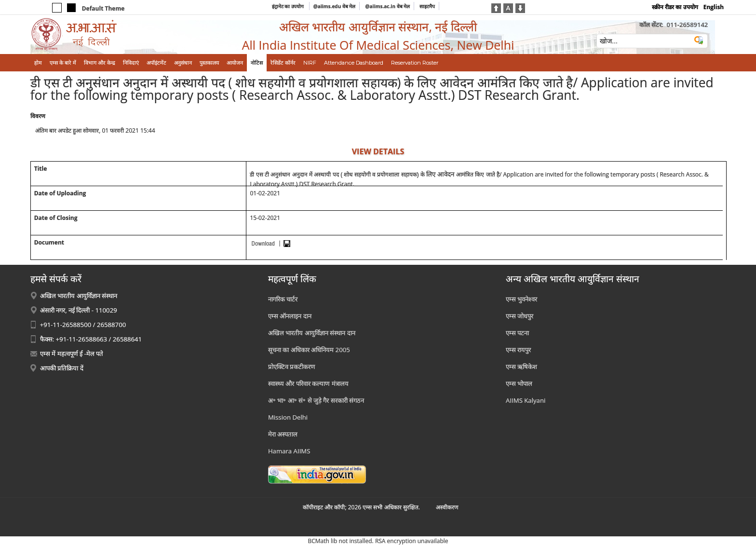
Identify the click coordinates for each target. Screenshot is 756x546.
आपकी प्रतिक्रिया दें (62, 368)
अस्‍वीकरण (447, 507)
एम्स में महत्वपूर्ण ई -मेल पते (72, 354)
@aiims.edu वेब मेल (335, 6)
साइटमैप (427, 6)
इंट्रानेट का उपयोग (289, 6)
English (714, 7)
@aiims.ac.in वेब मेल (388, 6)
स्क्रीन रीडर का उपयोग (675, 7)
